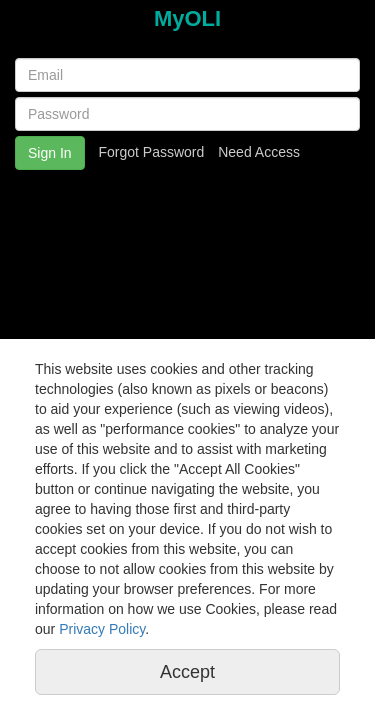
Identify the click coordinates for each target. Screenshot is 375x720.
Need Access (259, 152)
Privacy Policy (102, 629)
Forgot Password (151, 152)
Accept (187, 672)
